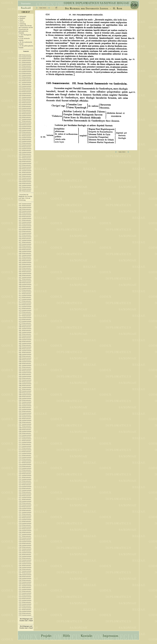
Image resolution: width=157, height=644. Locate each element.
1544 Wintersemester (25, 562)
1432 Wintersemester (25, 139)
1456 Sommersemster (25, 237)
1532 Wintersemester (25, 518)
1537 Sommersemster (25, 534)
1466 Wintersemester (25, 275)
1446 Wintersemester (26, 191)
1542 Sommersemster (25, 553)
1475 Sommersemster (25, 307)
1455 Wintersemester (25, 235)
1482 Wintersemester (25, 334)
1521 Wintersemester (25, 477)
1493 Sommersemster (25, 373)
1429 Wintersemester (25, 128)
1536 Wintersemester (25, 532)
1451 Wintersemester (25, 220)
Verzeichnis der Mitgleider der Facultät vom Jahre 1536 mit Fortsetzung (25, 197)
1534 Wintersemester (25, 525)
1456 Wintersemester (25, 239)
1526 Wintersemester (25, 496)
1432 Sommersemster (25, 138)
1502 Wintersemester (25, 408)
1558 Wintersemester (25, 613)
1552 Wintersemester (25, 591)
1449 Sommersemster (25, 211)
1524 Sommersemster (25, 487)
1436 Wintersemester (25, 154)
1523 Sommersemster (25, 483)
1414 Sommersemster (25, 72)
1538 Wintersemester (25, 540)
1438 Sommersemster (25, 160)
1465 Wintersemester (25, 272)
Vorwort (22, 22)
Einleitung (23, 24)
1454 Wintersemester (25, 231)
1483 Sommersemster (25, 336)
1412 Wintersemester (25, 66)
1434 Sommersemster (25, 145)
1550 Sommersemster (25, 582)
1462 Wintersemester (25, 261)
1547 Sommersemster (25, 571)
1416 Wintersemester (25, 81)
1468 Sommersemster (25, 281)
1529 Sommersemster (25, 505)
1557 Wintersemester (25, 610)
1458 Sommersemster (25, 244)
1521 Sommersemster (25, 476)
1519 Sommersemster (25, 468)
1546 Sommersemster (25, 567)
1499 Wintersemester (25, 397)
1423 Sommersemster (25, 105)
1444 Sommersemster (25, 182)
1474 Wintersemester (25, 305)
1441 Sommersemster (25, 171)
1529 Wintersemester (25, 507)
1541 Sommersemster (25, 549)
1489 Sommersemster (25, 358)
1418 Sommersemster (25, 86)
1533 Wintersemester (25, 521)
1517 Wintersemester (25, 463)
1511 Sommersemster (25, 439)
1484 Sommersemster (25, 340)
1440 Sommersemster (25, 167)
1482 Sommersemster (25, 332)
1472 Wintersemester (25, 297)
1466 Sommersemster (25, 274)
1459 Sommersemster (25, 248)
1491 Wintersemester (25, 367)
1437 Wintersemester (25, 158)
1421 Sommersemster (25, 97)
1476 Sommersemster (25, 310)
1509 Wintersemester (25, 433)
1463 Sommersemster (25, 262)
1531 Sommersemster (25, 512)
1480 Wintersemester (25, 327)
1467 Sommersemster (25, 277)
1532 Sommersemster (25, 516)
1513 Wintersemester (25, 448)
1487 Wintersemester (25, 352)
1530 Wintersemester (25, 510)
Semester (26, 51)
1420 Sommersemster (25, 94)
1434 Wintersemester (25, 147)
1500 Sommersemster (25, 398)
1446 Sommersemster (25, 189)
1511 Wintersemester (25, 441)
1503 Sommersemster (25, 409)
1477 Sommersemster (25, 314)
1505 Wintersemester (25, 419)
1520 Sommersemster (25, 472)
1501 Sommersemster (25, 402)
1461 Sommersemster (25, 255)
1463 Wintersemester (25, 264)
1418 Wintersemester (25, 88)
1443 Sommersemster (25, 178)
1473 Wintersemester (25, 301)
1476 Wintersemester (25, 312)
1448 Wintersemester (25, 209)
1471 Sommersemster (25, 292)
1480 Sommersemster (25, 325)
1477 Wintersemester (25, 316)
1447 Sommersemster (26, 203)
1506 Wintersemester (25, 422)
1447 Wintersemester (25, 206)
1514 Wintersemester (25, 452)
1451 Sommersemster (25, 218)
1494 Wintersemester (25, 378)
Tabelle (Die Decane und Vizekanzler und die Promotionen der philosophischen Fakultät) (26, 29)
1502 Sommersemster (25, 406)
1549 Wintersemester (25, 580)
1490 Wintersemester (25, 364)
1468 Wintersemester (25, 283)
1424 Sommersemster (25, 108)
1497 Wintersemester (25, 389)
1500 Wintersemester (25, 400)
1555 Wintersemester (25, 602)
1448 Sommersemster (25, 207)
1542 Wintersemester (25, 555)
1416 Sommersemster (25, 79)
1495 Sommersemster (25, 380)
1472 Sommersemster (25, 296)
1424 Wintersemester (25, 110)
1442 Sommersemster (25, 174)
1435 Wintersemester (25, 150)
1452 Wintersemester (25, 224)
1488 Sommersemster (25, 354)
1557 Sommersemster (25, 608)
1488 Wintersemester (25, 356)
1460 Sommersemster (25, 251)
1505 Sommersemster (25, 417)
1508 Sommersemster (25, 428)
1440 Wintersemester (25, 169)
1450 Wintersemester (25, 217)
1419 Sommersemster (25, 90)
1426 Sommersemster (25, 116)
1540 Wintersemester (25, 547)
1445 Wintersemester (25, 187)
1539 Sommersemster (25, 542)
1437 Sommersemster (25, 156)
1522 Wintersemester (25, 481)
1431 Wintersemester (25, 136)
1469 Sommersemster (25, 285)
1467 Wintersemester (25, 279)
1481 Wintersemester (25, 330)
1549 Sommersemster (25, 578)
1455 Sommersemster (25, 233)
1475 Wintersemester (25, 308)
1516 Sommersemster (25, 457)
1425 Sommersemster (25, 112)
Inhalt (21, 20)
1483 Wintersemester (25, 338)
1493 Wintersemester (25, 375)
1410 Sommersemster (25, 57)
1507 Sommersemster (25, 424)
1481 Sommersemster (25, 329)
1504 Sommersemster (25, 413)
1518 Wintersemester (25, 466)
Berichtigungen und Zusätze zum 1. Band (26, 620)
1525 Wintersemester (25, 492)
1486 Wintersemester (25, 349)
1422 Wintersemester (25, 103)
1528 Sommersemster (25, 501)
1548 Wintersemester (25, 577)
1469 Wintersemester (25, 286)
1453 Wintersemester (25, 228)
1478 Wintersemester (25, 319)
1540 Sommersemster (25, 545)
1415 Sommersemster (25, 75)
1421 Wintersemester (25, 99)
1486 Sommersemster (25, 347)
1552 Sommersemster (25, 589)
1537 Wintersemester (25, 536)
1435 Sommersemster (25, 149)
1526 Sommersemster (25, 494)
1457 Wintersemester (25, 242)
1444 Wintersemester (25, 184)
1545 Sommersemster (25, 564)
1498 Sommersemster (25, 391)
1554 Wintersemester (25, 599)
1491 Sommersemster (25, 365)
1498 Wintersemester (25, 393)
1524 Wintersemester (25, 488)
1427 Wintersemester (25, 121)
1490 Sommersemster (25, 362)
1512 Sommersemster (25, 442)
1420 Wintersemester (25, 95)
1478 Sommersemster (25, 318)
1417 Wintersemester (25, 84)
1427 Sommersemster (25, 119)
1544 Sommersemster (25, 560)
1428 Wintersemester (25, 125)
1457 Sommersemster (25, 240)
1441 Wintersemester (25, 173)
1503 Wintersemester (25, 411)
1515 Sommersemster (25, 453)
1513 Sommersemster (25, 446)
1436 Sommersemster (25, 152)
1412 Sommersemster (25, 64)
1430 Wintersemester (25, 132)
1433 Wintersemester (25, 143)
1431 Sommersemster (25, 134)
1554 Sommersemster (25, 597)
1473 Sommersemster (25, 299)
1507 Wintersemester (25, 426)
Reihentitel (23, 16)
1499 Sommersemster (25, 395)
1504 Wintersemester (25, 415)
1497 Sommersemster (25, 387)
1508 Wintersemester (25, 430)
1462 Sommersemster (25, 259)
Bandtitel (22, 18)
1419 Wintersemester (25, 92)
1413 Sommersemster (25, 68)
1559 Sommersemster (25, 615)
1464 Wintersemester (25, 268)
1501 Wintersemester (25, 404)
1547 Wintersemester (25, 573)
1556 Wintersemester (25, 606)
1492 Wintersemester (25, 371)
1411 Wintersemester (25, 62)
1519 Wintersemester (25, 470)
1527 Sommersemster (25, 498)
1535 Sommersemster (25, 527)
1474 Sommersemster (25, 303)
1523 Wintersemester (25, 485)
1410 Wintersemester (25, 59)
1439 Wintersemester (25, 165)
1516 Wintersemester (25, 459)
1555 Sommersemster (25, 600)
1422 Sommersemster (25, 101)
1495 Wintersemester (25, 382)
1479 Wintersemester (25, 323)
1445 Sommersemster (25, 185)
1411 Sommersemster (25, 60)
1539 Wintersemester (25, 543)
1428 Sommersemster (25, 123)
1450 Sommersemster (25, 215)
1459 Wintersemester (25, 250)
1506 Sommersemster (25, 420)
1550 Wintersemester (25, 584)
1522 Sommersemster (25, 479)
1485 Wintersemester (25, 345)
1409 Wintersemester (25, 55)
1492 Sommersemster (25, 369)
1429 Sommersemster (25, 127)
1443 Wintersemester (25, 180)
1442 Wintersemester (25, 176)
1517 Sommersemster (25, 461)
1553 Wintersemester (25, 595)
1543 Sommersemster (25, 556)
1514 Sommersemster (25, 450)
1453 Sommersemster (25, 226)
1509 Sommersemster (25, 431)
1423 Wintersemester (25, 106)
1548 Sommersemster (25, 575)
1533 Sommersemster (25, 520)
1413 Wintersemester (25, 70)
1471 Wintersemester (25, 294)
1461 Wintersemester (25, 257)
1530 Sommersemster (25, 509)
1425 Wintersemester (25, 114)
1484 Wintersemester (25, 341)
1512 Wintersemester (25, 444)
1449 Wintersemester (25, 213)
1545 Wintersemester (25, 566)
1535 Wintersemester (25, 529)
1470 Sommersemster (25, 288)
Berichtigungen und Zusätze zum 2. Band (26, 627)
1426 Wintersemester (25, 117)
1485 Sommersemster (25, 343)
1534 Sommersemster (25, 523)
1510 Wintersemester (25, 437)
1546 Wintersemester (25, 569)
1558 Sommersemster (25, 611)
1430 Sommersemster (25, 130)
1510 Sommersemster (25, 435)
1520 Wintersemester (25, 474)
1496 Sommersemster (25, 384)
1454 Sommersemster (25, 229)
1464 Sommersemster (25, 266)
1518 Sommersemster (25, 465)
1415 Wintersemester (25, 77)
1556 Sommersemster (25, 604)
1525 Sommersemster (25, 490)
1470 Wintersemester (25, 290)
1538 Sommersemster (25, 538)
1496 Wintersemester (25, 386)
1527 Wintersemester (25, 499)
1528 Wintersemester (25, 503)
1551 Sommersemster (25, 586)
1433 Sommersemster (25, 141)
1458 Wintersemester (25, 246)
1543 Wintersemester (25, 558)
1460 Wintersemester (25, 253)
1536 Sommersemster (25, 531)
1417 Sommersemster (25, 83)
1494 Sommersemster (25, 376)
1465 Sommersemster (25, 270)
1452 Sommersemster (25, 222)
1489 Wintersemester (25, 360)
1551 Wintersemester (25, 588)
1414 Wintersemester (25, 73)
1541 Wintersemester (25, 551)
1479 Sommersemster (25, 321)
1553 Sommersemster (25, 593)
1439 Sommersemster (25, 163)
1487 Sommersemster (25, 351)
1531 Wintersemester (25, 514)
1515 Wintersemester (25, 455)
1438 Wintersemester (25, 161)
